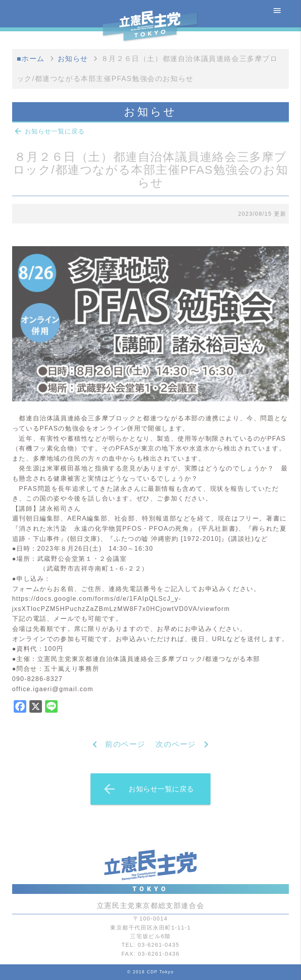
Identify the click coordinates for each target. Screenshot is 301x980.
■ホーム (31, 59)
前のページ (125, 744)
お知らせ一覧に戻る (49, 131)
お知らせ (73, 59)
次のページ (176, 744)
